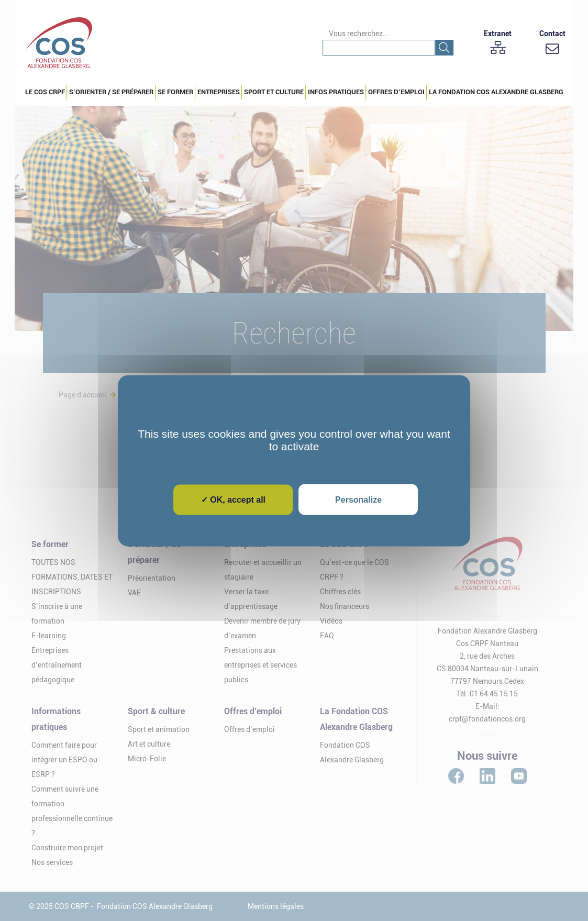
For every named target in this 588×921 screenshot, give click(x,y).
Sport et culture (274, 92)
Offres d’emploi (396, 92)
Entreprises (219, 92)
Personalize (358, 499)
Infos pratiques (336, 92)
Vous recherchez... (359, 34)
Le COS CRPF (45, 92)
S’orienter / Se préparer (111, 92)
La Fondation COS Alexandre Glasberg (496, 92)
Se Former (175, 92)
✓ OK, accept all (233, 499)
